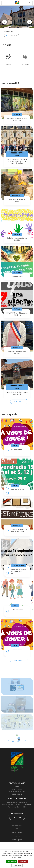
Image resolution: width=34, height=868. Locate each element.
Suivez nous (17, 818)
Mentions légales (17, 832)
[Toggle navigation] (4, 3)
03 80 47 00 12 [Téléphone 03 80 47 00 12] (17, 794)
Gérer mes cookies (17, 825)
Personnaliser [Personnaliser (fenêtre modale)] (17, 865)
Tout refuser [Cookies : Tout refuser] (23, 861)
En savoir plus (13, 36)
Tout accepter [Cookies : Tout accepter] (12, 861)
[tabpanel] (17, 23)
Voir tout (18, 402)
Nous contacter (17, 814)
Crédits (17, 829)
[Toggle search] (30, 3)
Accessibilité (17, 836)
